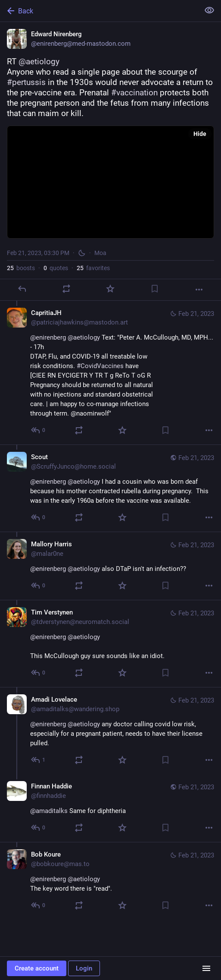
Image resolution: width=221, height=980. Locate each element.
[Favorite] (110, 289)
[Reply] (22, 289)
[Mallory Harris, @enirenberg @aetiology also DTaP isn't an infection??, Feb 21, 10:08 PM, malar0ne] (110, 566)
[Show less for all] (209, 10)
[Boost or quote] (66, 289)
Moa (100, 253)
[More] (199, 290)
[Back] (99, 11)
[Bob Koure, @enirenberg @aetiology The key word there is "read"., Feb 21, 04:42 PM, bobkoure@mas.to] (110, 881)
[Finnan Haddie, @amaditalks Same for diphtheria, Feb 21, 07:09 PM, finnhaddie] (110, 808)
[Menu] (206, 968)
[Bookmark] (155, 289)
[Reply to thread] (39, 430)
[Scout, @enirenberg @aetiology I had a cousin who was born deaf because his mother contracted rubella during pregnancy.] (110, 488)
